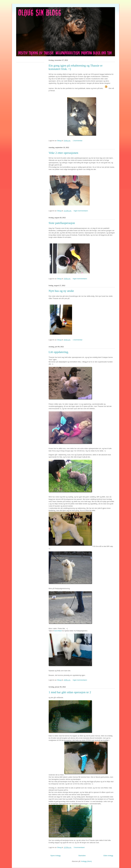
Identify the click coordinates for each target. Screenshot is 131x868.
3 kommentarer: (80, 847)
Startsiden (82, 856)
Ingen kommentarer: (81, 211)
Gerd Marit (58, 631)
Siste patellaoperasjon (62, 223)
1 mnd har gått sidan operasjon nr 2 (70, 692)
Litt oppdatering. (59, 352)
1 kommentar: (78, 141)
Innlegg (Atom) (86, 861)
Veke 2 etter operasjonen (63, 153)
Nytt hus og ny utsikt (61, 291)
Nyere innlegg (56, 856)
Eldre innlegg (108, 856)
